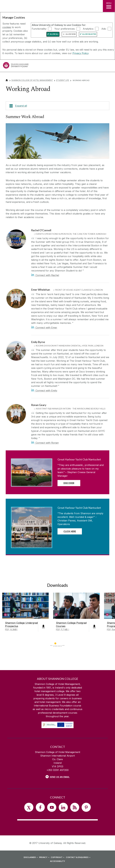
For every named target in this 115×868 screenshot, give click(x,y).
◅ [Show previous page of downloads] (52, 644)
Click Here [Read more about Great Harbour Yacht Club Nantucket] (70, 531)
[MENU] (109, 6)
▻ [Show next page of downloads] (63, 644)
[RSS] (75, 807)
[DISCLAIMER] (31, 857)
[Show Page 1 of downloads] (55, 643)
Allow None (71, 34)
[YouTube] (52, 807)
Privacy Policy (80, 53)
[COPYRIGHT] (58, 857)
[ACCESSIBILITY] (57, 861)
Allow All (54, 34)
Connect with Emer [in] (44, 328)
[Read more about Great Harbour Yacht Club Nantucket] (32, 484)
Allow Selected (89, 34)
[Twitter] (29, 807)
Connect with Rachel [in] (45, 275)
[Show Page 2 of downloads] (60, 643)
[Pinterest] (86, 807)
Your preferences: (65, 29)
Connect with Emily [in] (44, 391)
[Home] (7, 80)
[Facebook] (40, 807)
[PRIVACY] (45, 857)
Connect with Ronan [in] (45, 443)
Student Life (63, 80)
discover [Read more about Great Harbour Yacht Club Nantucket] (69, 483)
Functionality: (39, 29)
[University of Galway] (16, 66)
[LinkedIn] (63, 807)
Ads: (104, 29)
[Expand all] (57, 106)
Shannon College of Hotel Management (32, 80)
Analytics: (88, 29)
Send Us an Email (60, 777)
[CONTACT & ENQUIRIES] (79, 857)
